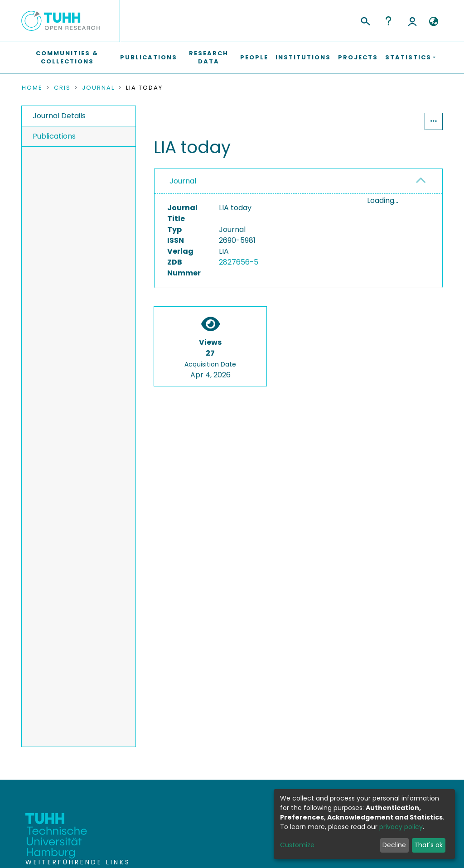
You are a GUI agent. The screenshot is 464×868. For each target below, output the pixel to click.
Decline (394, 845)
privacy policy (401, 827)
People (254, 57)
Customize (297, 845)
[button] (433, 22)
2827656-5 (239, 262)
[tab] (298, 181)
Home (32, 88)
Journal (98, 88)
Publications (149, 57)
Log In (412, 21)
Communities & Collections (67, 57)
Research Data (209, 57)
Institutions (303, 57)
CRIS (62, 88)
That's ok (428, 845)
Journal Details (59, 116)
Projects (358, 57)
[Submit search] (365, 20)
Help (388, 21)
